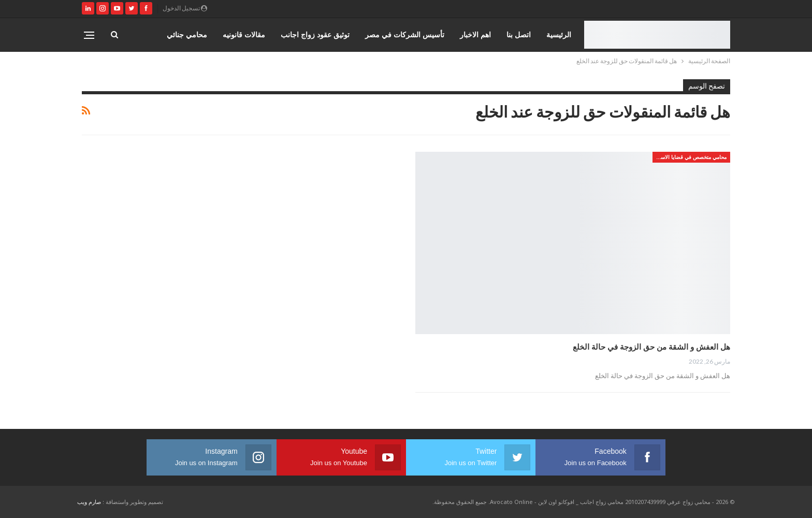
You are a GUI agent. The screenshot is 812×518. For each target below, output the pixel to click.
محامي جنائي (187, 34)
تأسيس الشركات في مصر (405, 34)
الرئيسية (559, 34)
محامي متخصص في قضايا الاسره (691, 157)
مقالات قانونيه (244, 34)
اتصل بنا (519, 34)
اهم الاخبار (475, 34)
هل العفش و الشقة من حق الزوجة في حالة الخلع (651, 347)
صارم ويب (89, 502)
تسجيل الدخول (185, 8)
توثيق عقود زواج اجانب (315, 34)
